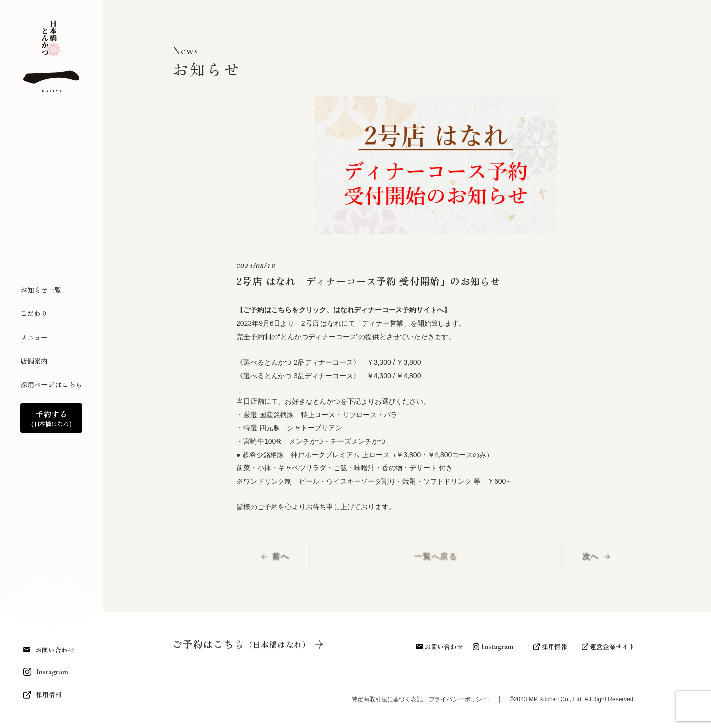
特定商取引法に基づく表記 (393, 699)
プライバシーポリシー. (459, 699)
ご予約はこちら (241, 644)
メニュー (34, 337)
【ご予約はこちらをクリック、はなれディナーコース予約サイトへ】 (344, 310)
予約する (51, 418)
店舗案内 (34, 361)
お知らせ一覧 (41, 290)
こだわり (34, 313)
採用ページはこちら (51, 384)
